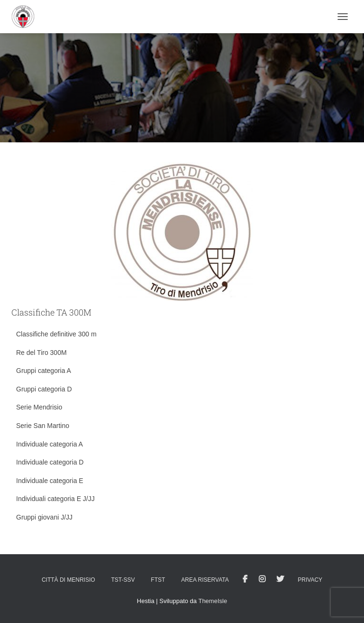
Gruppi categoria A (44, 371)
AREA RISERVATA (205, 580)
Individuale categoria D (50, 462)
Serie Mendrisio (39, 407)
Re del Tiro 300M (41, 353)
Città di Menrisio (68, 580)
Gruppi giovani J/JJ (44, 517)
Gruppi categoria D (44, 389)
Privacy (310, 580)
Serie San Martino (43, 426)
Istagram (262, 579)
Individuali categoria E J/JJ (55, 499)
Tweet (280, 579)
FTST (158, 580)
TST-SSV (123, 580)
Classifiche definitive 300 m (56, 334)
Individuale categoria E (50, 481)
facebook (245, 579)
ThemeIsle (213, 601)
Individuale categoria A (50, 444)
